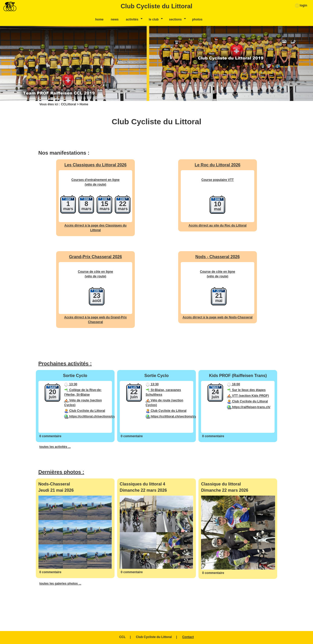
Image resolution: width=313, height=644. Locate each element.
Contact (188, 637)
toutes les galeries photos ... (60, 584)
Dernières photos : (61, 472)
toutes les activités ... (55, 447)
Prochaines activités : (65, 364)
